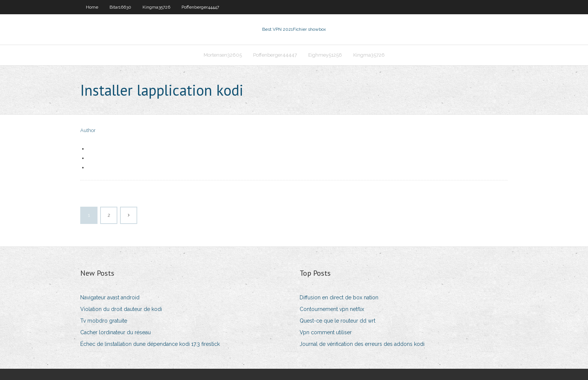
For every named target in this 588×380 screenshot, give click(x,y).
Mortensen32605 (223, 55)
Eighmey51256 (325, 55)
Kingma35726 (156, 7)
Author (88, 130)
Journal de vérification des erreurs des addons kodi (362, 344)
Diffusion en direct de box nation (339, 297)
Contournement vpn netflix (332, 309)
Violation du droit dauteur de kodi (121, 309)
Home (92, 7)
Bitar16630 (120, 7)
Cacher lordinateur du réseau (115, 332)
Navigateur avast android (110, 297)
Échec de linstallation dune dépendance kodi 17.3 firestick (150, 344)
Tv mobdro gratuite (104, 321)
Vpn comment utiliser (326, 332)
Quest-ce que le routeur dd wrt (337, 321)
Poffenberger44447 (200, 7)
